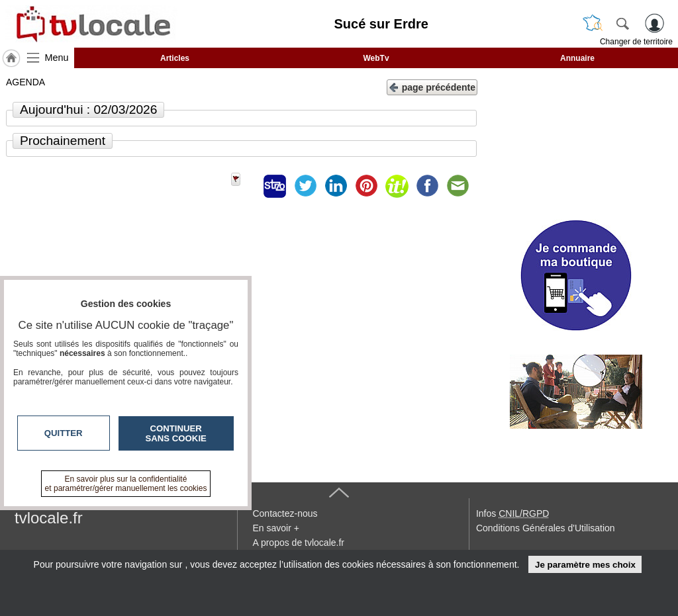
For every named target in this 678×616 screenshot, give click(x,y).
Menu (57, 58)
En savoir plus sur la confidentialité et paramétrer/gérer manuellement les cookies (126, 484)
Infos (512, 513)
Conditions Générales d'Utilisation (546, 528)
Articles (175, 58)
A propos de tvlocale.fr (298, 543)
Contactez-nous (285, 513)
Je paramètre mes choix (585, 565)
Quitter (64, 433)
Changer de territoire (636, 42)
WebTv (376, 58)
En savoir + (275, 528)
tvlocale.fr (49, 518)
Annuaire (577, 58)
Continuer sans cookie (176, 433)
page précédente (432, 86)
